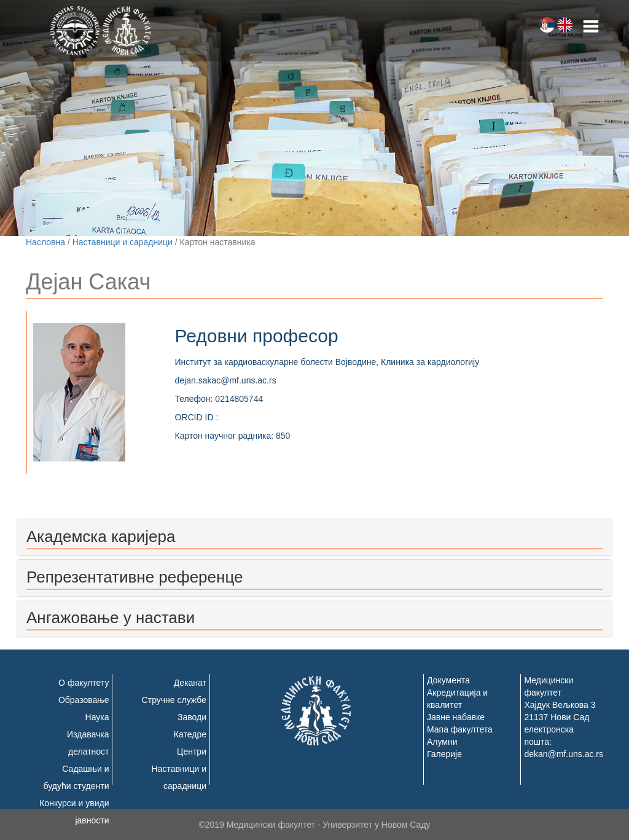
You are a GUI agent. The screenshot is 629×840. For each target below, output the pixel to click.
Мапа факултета (460, 729)
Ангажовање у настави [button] (111, 618)
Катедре (190, 734)
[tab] (314, 537)
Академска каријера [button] (101, 536)
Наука (97, 717)
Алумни (442, 742)
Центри (192, 752)
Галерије (444, 754)
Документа (448, 680)
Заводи (192, 717)
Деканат (190, 683)
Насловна (45, 242)
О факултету (84, 683)
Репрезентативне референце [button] (135, 577)
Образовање (84, 700)
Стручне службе (174, 700)
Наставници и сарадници (123, 242)
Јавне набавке (456, 717)
